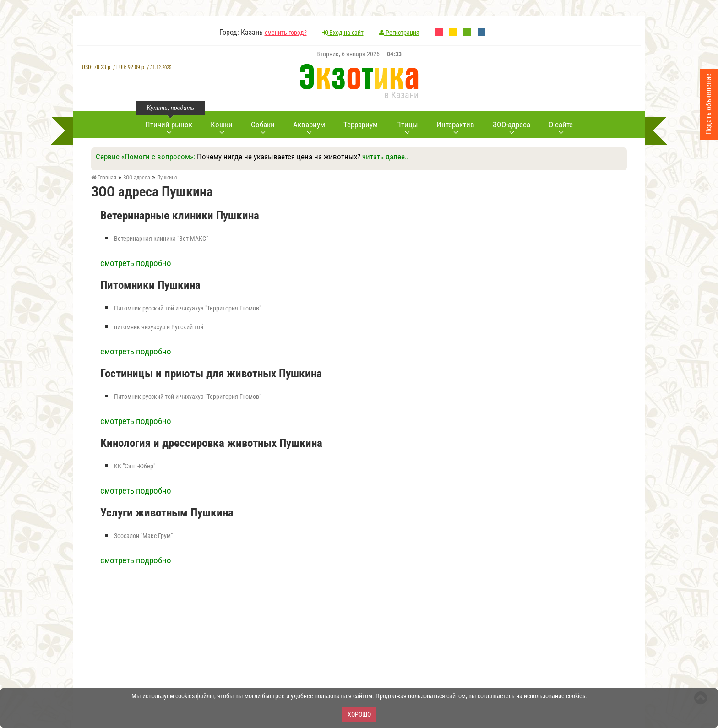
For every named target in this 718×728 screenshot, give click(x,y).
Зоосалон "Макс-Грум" (143, 536)
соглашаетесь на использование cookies (531, 696)
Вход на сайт (343, 33)
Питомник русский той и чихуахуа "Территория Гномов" (188, 308)
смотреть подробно (136, 263)
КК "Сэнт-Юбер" (135, 466)
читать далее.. (385, 157)
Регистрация (399, 33)
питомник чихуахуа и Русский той (159, 327)
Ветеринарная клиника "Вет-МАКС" (161, 239)
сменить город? (286, 33)
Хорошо (359, 714)
